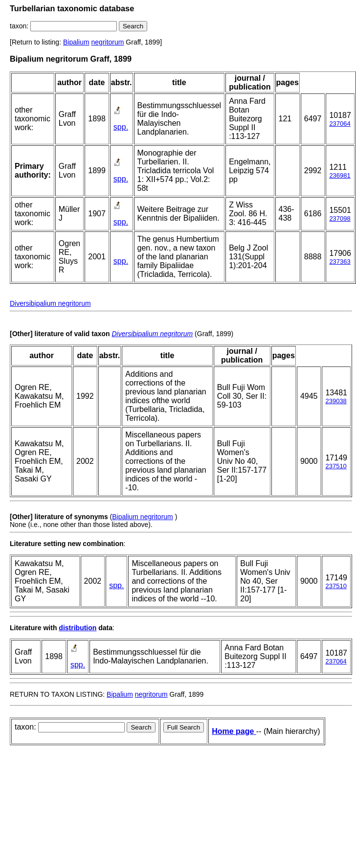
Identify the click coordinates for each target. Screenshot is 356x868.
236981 (340, 175)
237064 (340, 124)
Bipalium (76, 42)
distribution (78, 628)
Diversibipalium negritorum (50, 303)
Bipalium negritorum (143, 517)
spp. (121, 127)
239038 (336, 401)
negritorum (108, 42)
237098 (340, 218)
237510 (336, 466)
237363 (340, 262)
